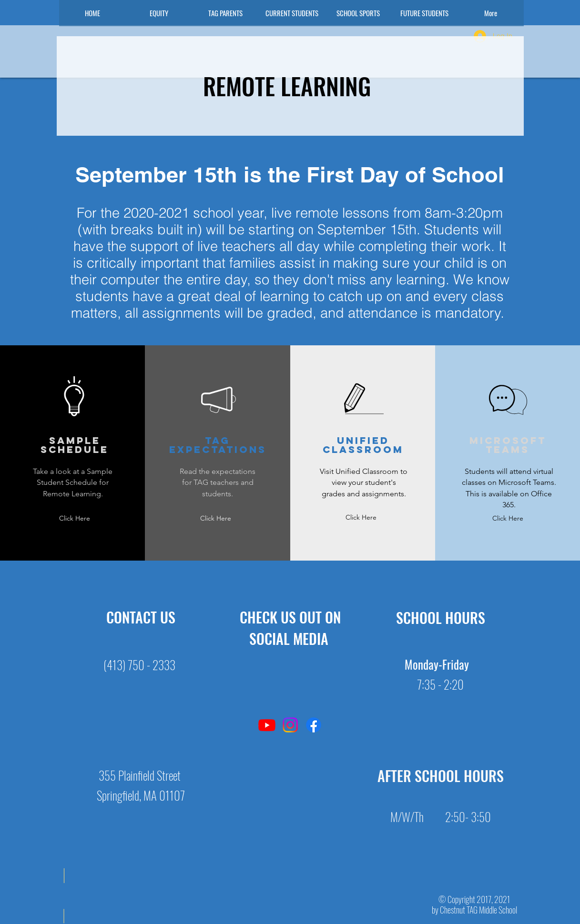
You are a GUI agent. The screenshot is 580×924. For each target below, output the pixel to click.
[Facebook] (314, 725)
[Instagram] (290, 725)
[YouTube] (267, 725)
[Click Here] (75, 518)
